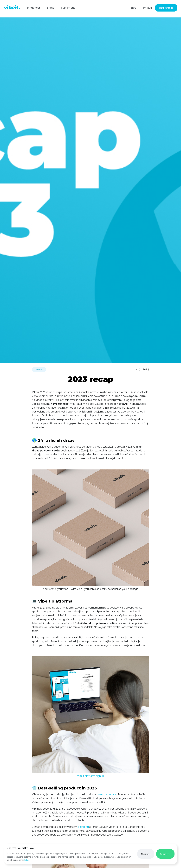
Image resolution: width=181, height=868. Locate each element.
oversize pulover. (107, 794)
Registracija (166, 8)
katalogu (83, 827)
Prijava (147, 8)
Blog (133, 8)
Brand (51, 8)
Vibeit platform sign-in (90, 776)
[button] (146, 854)
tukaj (27, 860)
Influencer (34, 8)
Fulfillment (68, 8)
